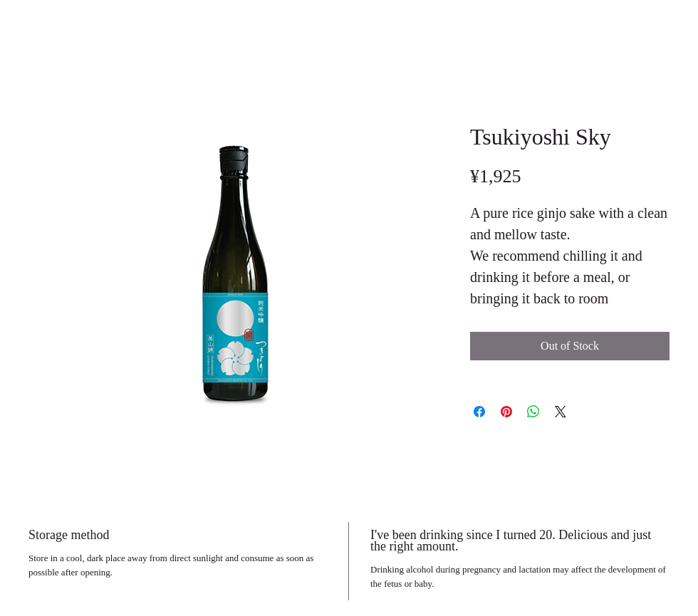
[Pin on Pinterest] (506, 412)
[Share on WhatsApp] (533, 412)
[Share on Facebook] (479, 412)
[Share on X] (561, 412)
